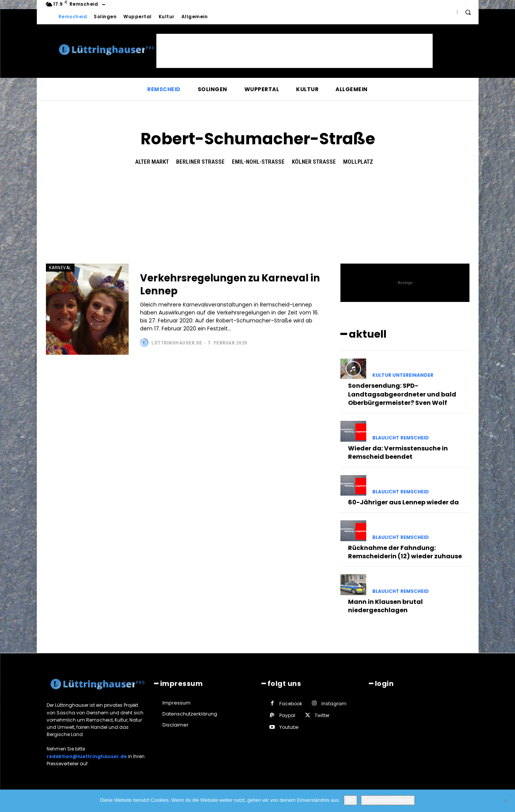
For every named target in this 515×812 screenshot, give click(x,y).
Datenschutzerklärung (388, 800)
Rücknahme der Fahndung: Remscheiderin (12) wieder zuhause (405, 552)
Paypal (287, 715)
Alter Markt (152, 162)
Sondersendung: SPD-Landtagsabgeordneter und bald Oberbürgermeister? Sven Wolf (402, 394)
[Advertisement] (295, 51)
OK (350, 800)
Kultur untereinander (403, 375)
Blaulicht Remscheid (401, 438)
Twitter (322, 715)
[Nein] (506, 801)
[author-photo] (145, 343)
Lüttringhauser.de (177, 343)
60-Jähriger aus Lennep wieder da (403, 502)
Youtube (289, 727)
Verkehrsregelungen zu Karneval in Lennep (206, 284)
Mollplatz (358, 162)
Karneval (60, 268)
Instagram (334, 703)
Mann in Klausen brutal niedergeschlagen (385, 606)
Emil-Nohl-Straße (258, 162)
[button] (468, 12)
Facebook (291, 703)
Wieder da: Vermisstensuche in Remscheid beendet (398, 452)
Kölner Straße (314, 162)
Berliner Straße (200, 162)
